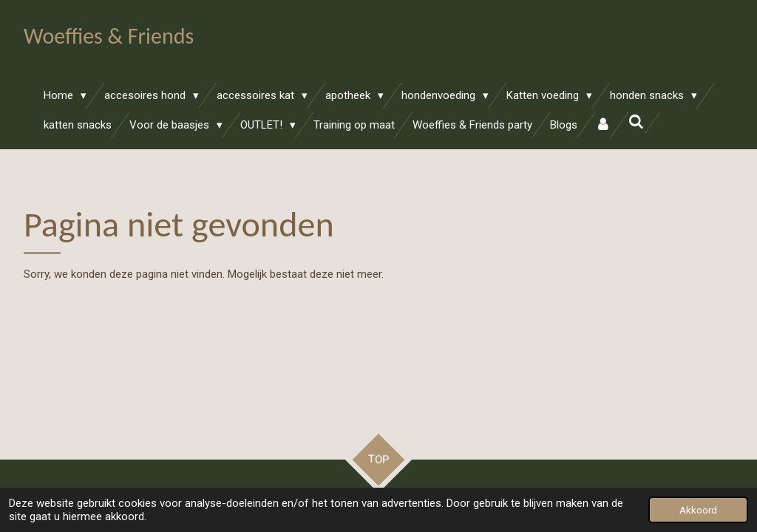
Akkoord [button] (698, 510)
